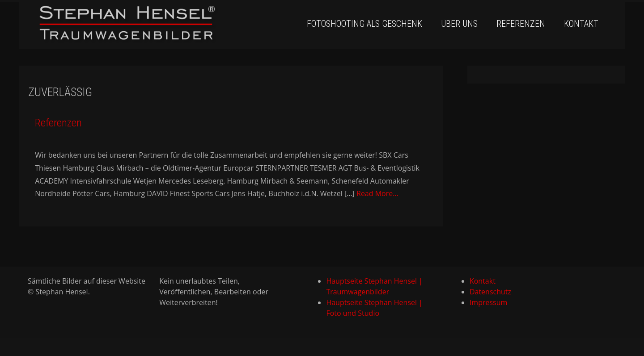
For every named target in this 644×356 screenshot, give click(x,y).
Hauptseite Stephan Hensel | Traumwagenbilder (374, 286)
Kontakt (581, 24)
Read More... (377, 193)
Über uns (459, 24)
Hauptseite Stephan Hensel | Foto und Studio (374, 308)
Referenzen (521, 24)
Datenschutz (490, 292)
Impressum (488, 302)
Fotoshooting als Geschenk (364, 24)
